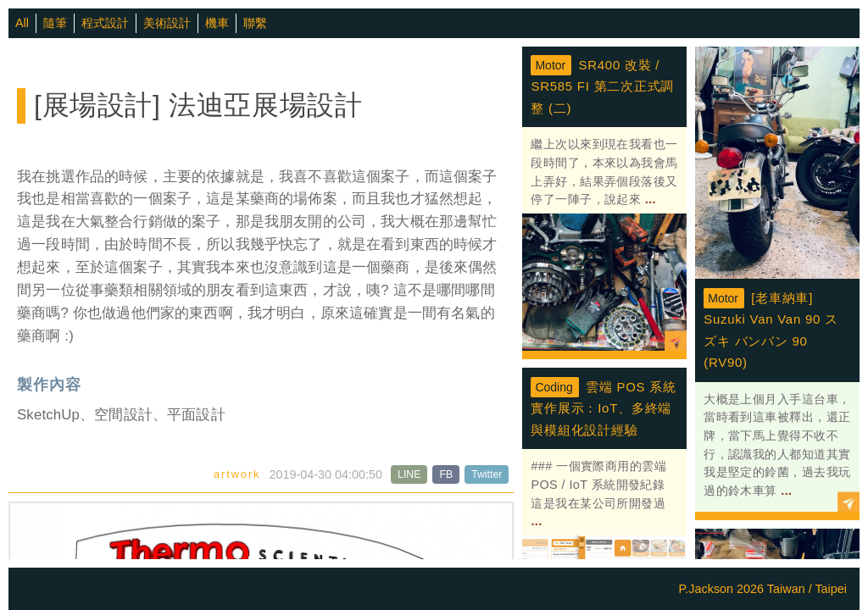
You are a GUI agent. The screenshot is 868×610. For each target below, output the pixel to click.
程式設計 (105, 23)
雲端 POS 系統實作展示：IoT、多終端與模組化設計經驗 (603, 408)
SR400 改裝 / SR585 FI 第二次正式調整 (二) (602, 86)
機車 (217, 23)
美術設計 (167, 23)
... (648, 199)
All (22, 23)
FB (446, 474)
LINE (409, 474)
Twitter (487, 474)
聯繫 (255, 23)
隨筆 (55, 23)
